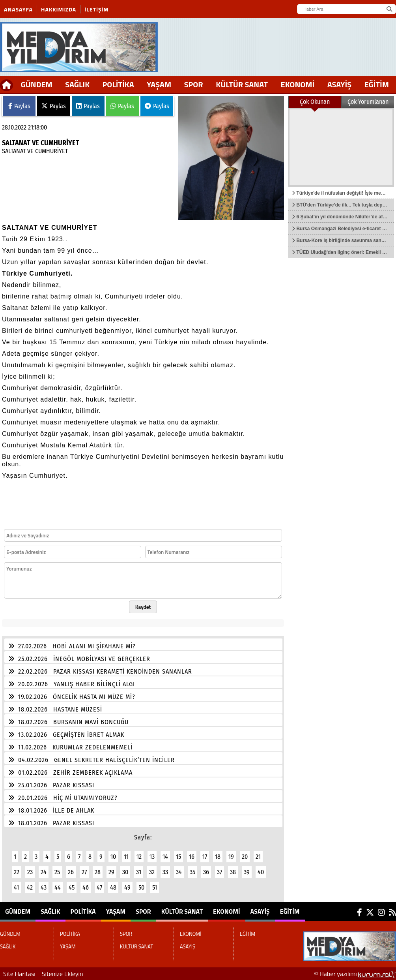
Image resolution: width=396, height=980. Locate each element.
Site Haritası (19, 974)
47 (99, 887)
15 (178, 857)
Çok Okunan (315, 102)
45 (72, 887)
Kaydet (143, 607)
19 (231, 857)
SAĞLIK (77, 84)
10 (113, 857)
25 (57, 872)
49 (127, 887)
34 (179, 872)
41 (16, 887)
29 (111, 872)
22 (17, 872)
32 (152, 872)
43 (44, 887)
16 (192, 857)
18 (218, 857)
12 (139, 857)
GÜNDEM (37, 84)
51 (155, 887)
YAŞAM (159, 84)
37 (219, 872)
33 (165, 872)
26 (71, 872)
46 (86, 887)
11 (126, 857)
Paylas (19, 106)
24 (44, 872)
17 (205, 857)
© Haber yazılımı (355, 974)
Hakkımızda (59, 9)
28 (98, 872)
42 (30, 887)
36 (206, 872)
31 (139, 872)
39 (247, 872)
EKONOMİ (298, 84)
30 (125, 872)
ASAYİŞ (339, 84)
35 (192, 872)
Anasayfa (18, 9)
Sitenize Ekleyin (63, 974)
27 (84, 872)
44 (58, 887)
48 (113, 887)
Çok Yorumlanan (368, 102)
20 (245, 857)
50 (141, 887)
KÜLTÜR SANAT (242, 84)
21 (258, 857)
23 (30, 872)
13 (152, 857)
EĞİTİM (377, 84)
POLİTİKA (118, 84)
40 (261, 872)
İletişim (96, 9)
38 (233, 872)
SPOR (194, 84)
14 (165, 857)
